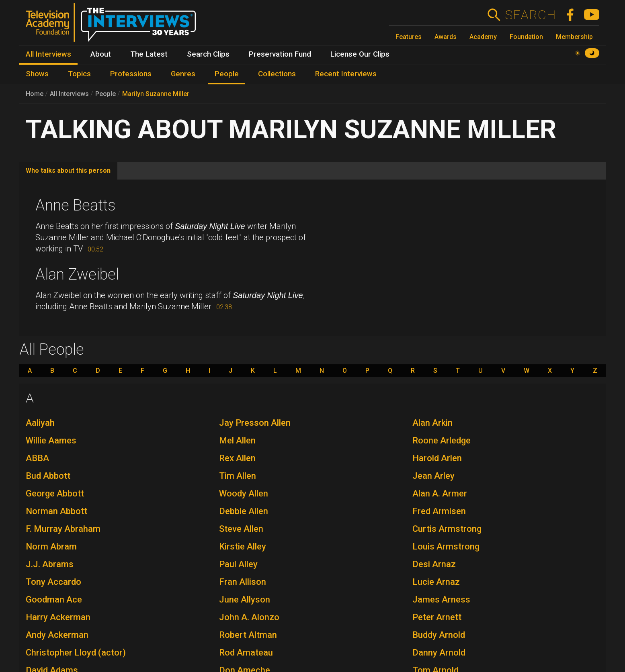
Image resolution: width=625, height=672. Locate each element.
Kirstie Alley (243, 546)
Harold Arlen (437, 458)
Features (409, 37)
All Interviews (69, 94)
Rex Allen (237, 458)
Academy (483, 37)
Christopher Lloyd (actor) (76, 653)
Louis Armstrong (446, 546)
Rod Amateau (246, 653)
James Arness (441, 599)
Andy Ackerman (57, 635)
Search (530, 15)
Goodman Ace (54, 599)
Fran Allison (243, 582)
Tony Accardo (53, 582)
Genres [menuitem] (183, 74)
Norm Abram (51, 546)
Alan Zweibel (77, 274)
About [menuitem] (101, 54)
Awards (446, 37)
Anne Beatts (75, 205)
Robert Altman (248, 635)
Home (35, 94)
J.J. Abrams (50, 564)
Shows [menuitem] (37, 74)
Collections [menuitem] (277, 74)
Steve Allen (241, 529)
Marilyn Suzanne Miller (156, 94)
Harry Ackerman (58, 617)
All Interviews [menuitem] (48, 54)
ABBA (37, 458)
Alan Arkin (432, 423)
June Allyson (245, 599)
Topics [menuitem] (79, 74)
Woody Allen (244, 493)
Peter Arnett (437, 617)
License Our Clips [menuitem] (360, 54)
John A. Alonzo (249, 617)
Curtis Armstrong (447, 529)
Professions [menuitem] (131, 74)
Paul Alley (238, 564)
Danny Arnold (439, 653)
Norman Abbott (56, 511)
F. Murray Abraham (63, 529)
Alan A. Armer (440, 493)
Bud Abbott (48, 476)
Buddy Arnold (439, 635)
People (106, 94)
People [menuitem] (227, 74)
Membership (574, 37)
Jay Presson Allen (255, 423)
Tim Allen (238, 476)
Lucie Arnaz (436, 582)
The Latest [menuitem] (149, 54)
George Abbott (55, 493)
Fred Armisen (439, 511)
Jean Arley (433, 476)
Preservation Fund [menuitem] (280, 54)
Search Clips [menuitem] (208, 54)
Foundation (526, 37)
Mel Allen (237, 440)
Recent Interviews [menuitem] (346, 74)
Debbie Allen (244, 511)
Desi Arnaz (434, 564)
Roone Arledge (442, 440)
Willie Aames (51, 440)
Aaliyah (40, 423)
